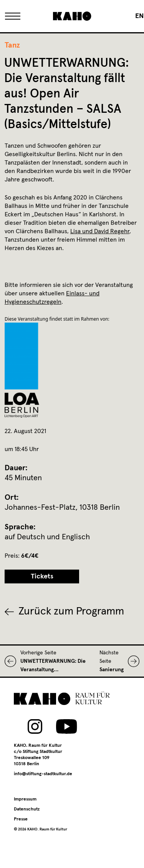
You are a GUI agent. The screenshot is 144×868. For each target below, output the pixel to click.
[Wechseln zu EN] (139, 16)
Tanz (12, 45)
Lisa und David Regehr (100, 231)
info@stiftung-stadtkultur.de (43, 774)
